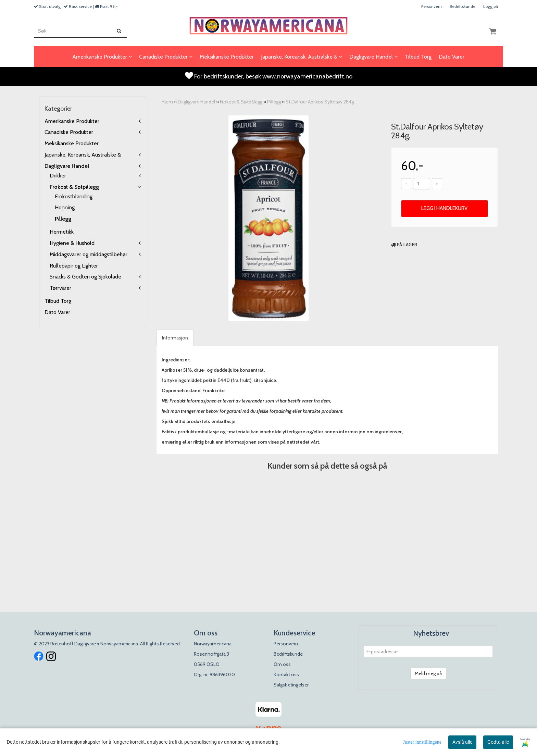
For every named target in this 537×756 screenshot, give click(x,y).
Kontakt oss (286, 674)
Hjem (167, 102)
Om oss (282, 664)
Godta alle (498, 742)
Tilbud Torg (58, 301)
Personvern (432, 6)
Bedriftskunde (463, 6)
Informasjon (175, 338)
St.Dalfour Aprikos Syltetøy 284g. (320, 102)
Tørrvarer (60, 288)
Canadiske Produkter (69, 132)
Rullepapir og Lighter (74, 266)
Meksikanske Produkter (72, 143)
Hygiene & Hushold (72, 243)
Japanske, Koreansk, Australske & (83, 155)
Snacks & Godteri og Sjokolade (85, 277)
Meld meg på (428, 673)
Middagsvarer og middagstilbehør (89, 254)
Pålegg (63, 219)
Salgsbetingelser (291, 685)
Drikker (58, 176)
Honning (65, 207)
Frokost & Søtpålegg (74, 187)
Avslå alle (462, 742)
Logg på (491, 6)
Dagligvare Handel (67, 166)
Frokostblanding (74, 196)
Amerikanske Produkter (72, 121)
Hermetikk (62, 232)
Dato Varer (57, 312)
